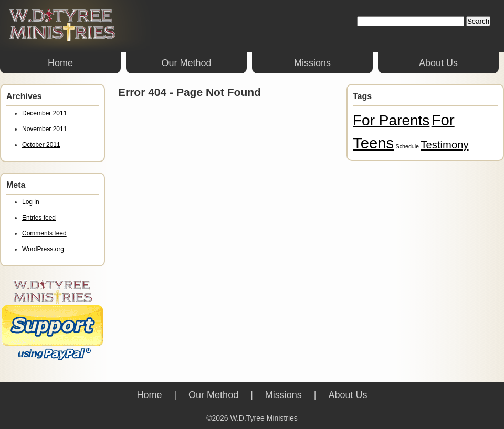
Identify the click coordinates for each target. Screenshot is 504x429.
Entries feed (39, 218)
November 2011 (44, 129)
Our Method (186, 63)
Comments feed (44, 233)
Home (60, 63)
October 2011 (41, 145)
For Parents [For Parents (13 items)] (391, 120)
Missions (312, 63)
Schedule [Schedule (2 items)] (407, 146)
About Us (438, 63)
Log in (31, 202)
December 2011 (44, 113)
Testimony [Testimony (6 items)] (444, 145)
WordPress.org (43, 249)
